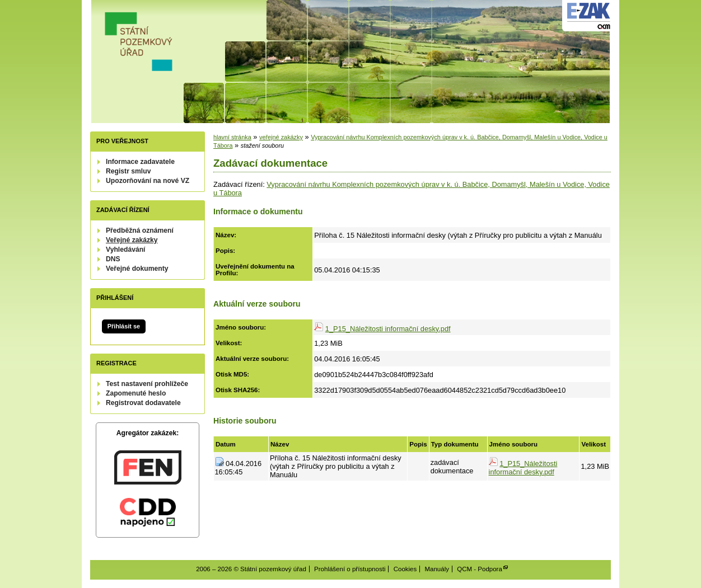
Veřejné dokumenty (137, 269)
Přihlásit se (124, 326)
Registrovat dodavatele (143, 403)
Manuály (437, 569)
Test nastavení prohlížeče (147, 384)
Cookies (405, 569)
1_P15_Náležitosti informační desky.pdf (388, 329)
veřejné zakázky (281, 137)
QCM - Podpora (480, 569)
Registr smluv (128, 171)
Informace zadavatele (140, 162)
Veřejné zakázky (132, 240)
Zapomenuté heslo (136, 393)
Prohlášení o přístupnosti (350, 569)
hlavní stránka (232, 137)
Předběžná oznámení (140, 231)
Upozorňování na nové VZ (148, 181)
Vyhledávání (126, 250)
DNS (113, 259)
